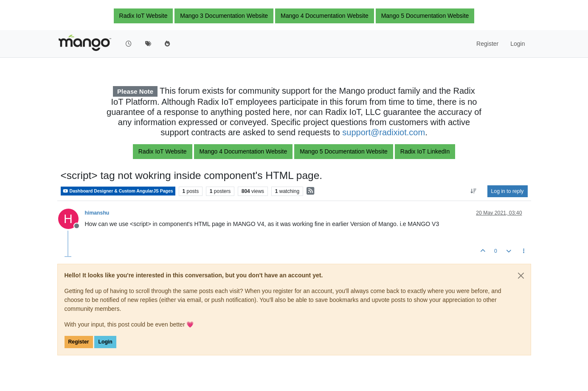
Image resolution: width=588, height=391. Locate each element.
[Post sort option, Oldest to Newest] (473, 191)
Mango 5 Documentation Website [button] (425, 16)
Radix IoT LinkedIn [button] (425, 151)
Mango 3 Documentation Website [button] (224, 16)
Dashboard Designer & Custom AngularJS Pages (118, 191)
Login (105, 342)
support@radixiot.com (384, 132)
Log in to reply (508, 191)
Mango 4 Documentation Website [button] (325, 16)
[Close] (521, 276)
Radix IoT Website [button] (143, 16)
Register (79, 342)
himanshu (97, 213)
